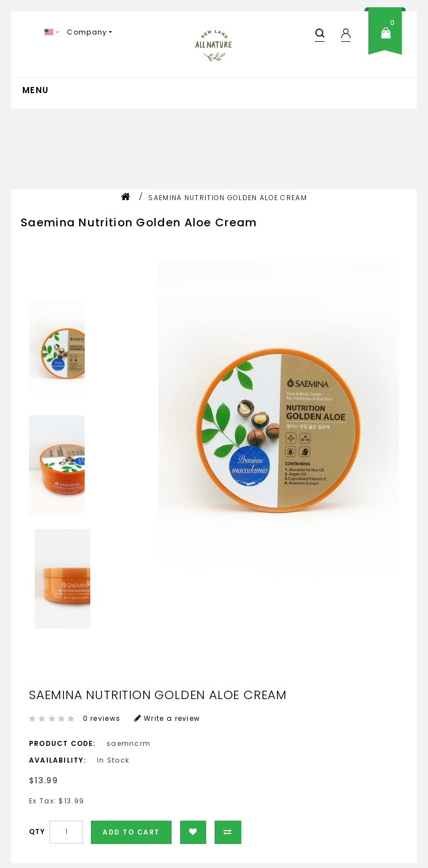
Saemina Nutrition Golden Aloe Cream (228, 198)
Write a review (167, 718)
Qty (37, 831)
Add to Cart (131, 832)
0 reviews (102, 718)
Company (87, 32)
